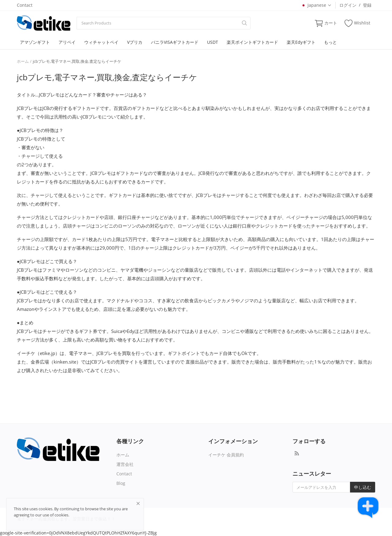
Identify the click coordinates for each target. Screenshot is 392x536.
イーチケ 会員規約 (226, 455)
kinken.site (65, 362)
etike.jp (47, 353)
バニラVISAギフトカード (175, 42)
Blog (121, 483)
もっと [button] (330, 42)
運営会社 (125, 464)
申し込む (363, 487)
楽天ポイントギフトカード (252, 42)
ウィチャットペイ (101, 42)
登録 (367, 5)
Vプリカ (135, 42)
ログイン (348, 5)
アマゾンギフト (35, 42)
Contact (25, 5)
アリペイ (67, 42)
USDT (213, 42)
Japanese (316, 5)
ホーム (23, 61)
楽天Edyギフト (301, 42)
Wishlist (357, 23)
